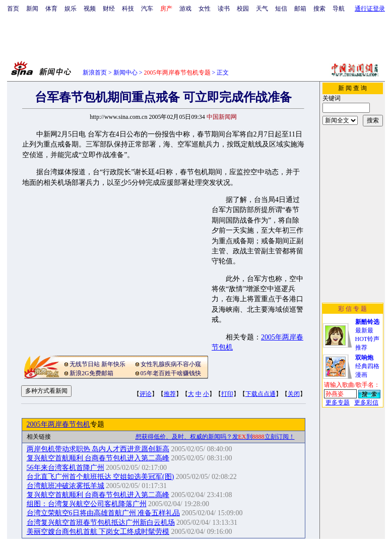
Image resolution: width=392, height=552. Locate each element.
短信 (281, 9)
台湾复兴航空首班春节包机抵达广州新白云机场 (101, 523)
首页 (13, 9)
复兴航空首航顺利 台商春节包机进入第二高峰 (98, 458)
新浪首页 (95, 73)
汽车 (147, 9)
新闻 (32, 9)
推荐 (170, 394)
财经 (109, 9)
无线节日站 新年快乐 (97, 364)
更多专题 (338, 402)
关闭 (294, 394)
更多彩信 (366, 402)
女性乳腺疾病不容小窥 (171, 364)
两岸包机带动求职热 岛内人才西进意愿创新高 (98, 449)
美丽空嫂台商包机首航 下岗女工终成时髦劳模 (98, 532)
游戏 (185, 9)
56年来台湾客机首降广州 (66, 468)
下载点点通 (260, 394)
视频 (90, 9)
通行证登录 (370, 9)
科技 (128, 9)
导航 (339, 9)
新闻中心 (125, 73)
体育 (51, 9)
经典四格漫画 (367, 366)
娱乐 (71, 9)
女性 (205, 9)
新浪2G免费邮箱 (91, 373)
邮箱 (300, 9)
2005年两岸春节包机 (58, 424)
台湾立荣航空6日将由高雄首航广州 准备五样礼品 (104, 513)
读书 (224, 9)
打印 (227, 394)
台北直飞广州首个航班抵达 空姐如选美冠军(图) (101, 477)
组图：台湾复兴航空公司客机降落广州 (87, 504)
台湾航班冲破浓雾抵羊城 (66, 486)
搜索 (319, 9)
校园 (243, 9)
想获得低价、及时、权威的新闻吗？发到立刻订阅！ (215, 437)
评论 (146, 394)
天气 (262, 9)
